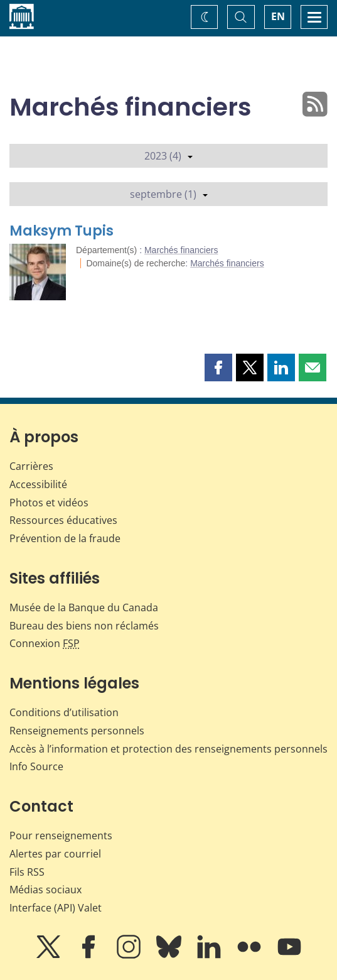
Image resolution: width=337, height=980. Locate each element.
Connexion (45, 643)
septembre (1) (169, 194)
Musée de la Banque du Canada (84, 607)
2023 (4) (168, 156)
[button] (218, 367)
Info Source (36, 766)
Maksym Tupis (62, 231)
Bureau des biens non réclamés (84, 626)
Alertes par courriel (55, 854)
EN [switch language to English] (278, 16)
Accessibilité (38, 484)
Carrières (31, 466)
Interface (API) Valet (56, 908)
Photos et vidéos (49, 503)
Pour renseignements (61, 836)
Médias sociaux (45, 890)
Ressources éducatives (63, 520)
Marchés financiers (181, 250)
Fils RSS (27, 872)
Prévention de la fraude (65, 538)
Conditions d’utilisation (64, 712)
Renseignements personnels (77, 731)
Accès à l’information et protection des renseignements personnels (168, 749)
